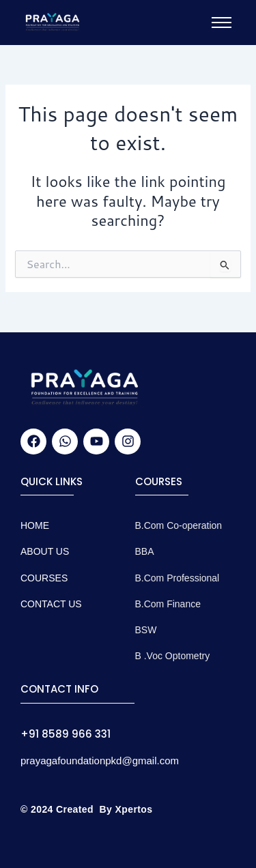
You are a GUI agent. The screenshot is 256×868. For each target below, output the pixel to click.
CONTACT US (51, 604)
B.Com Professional (177, 578)
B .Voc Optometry (173, 656)
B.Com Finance (168, 604)
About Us (45, 551)
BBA (145, 551)
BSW (146, 630)
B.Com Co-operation (179, 525)
